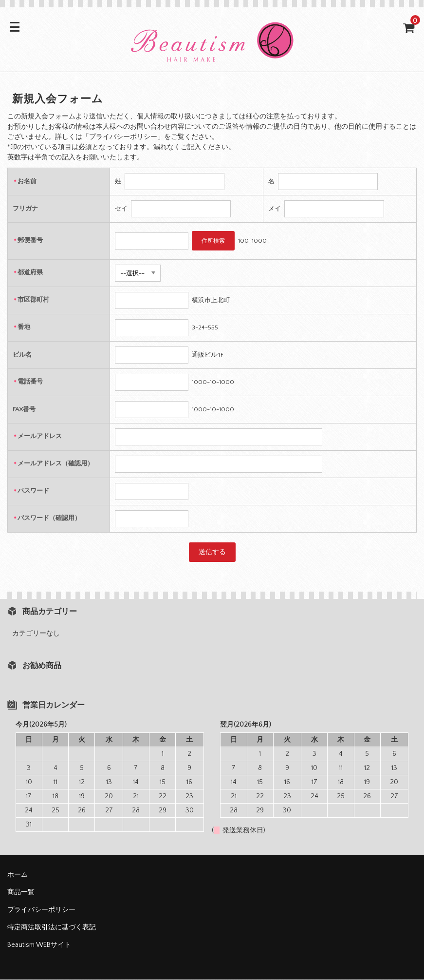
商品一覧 (21, 893)
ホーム (18, 875)
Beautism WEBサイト (39, 945)
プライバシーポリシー (41, 910)
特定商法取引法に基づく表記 (52, 928)
